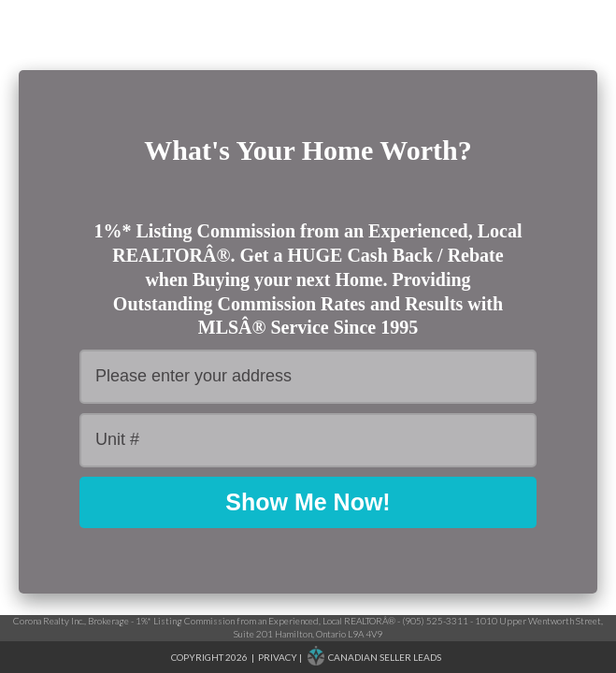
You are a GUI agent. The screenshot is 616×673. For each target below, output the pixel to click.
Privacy (278, 657)
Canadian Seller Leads (385, 657)
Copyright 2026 (210, 657)
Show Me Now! (308, 502)
